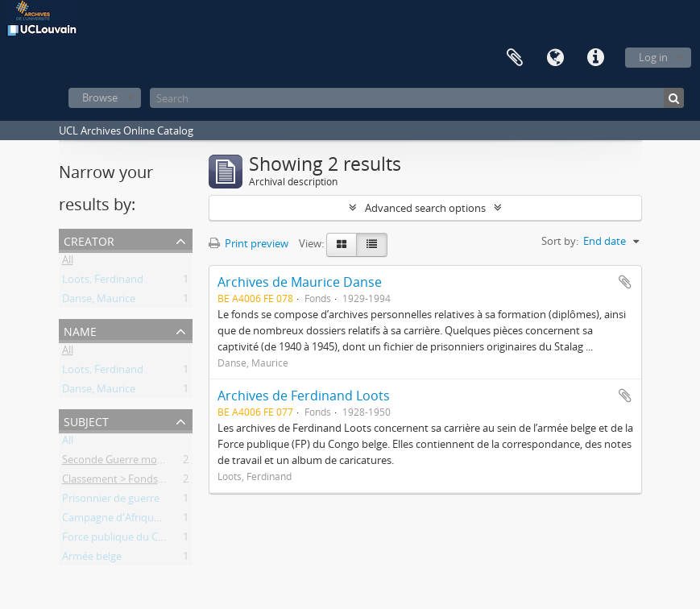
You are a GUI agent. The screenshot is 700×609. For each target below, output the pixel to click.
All (68, 263)
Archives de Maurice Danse (300, 282)
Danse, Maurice (99, 301)
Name (80, 330)
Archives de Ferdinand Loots (304, 396)
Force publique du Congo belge (137, 540)
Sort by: (560, 241)
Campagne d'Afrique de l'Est (129, 520)
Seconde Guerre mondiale (124, 462)
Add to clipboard (625, 282)
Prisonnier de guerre (111, 501)
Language (555, 58)
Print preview (249, 243)
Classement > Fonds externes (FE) (142, 482)
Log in (653, 57)
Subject (86, 420)
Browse (100, 97)
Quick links (595, 58)
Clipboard (515, 58)
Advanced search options (425, 208)
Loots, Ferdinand (103, 282)
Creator (89, 240)
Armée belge (92, 559)
